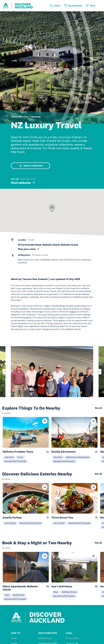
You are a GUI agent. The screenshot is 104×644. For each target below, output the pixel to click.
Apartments (19, 595)
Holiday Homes (69, 592)
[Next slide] (99, 372)
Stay (7, 595)
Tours (20, 457)
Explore (14, 117)
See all (98, 408)
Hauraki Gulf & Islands (15, 461)
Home (14, 638)
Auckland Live (45, 638)
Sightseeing (35, 117)
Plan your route (29, 249)
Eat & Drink (10, 523)
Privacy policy (72, 638)
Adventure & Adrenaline (78, 457)
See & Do (24, 117)
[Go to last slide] (5, 372)
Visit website (23, 183)
